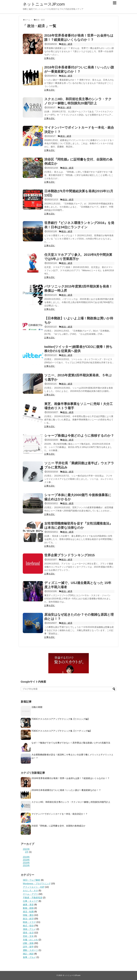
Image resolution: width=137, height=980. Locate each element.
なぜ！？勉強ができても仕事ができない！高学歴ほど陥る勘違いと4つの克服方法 (71, 743)
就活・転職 (28, 912)
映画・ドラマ (29, 922)
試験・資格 (28, 943)
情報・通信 (28, 915)
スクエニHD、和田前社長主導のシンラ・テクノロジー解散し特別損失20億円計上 (71, 802)
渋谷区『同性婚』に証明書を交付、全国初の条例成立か (58, 826)
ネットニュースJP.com (44, 4)
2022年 (26, 849)
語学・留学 (28, 947)
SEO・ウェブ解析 (32, 880)
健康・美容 (28, 905)
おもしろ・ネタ (30, 891)
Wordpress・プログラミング (37, 884)
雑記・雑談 (28, 954)
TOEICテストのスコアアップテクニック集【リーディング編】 (62, 731)
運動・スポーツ (30, 950)
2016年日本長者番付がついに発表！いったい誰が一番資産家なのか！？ (66, 790)
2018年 (26, 860)
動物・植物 (28, 908)
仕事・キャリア (30, 901)
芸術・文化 (28, 936)
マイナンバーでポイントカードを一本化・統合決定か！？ (60, 814)
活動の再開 (37, 707)
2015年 (26, 865)
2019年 (26, 857)
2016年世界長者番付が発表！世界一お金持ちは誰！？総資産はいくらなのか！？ (71, 778)
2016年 (26, 863)
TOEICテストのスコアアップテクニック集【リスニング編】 (61, 719)
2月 (27, 852)
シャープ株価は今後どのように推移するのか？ (79, 436)
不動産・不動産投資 (33, 898)
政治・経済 (67, 44)
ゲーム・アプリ (30, 894)
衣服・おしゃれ (30, 940)
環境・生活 (28, 933)
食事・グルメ (29, 957)
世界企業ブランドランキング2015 (70, 555)
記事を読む (50, 58)
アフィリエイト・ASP (34, 887)
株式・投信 (28, 926)
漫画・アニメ (29, 929)
